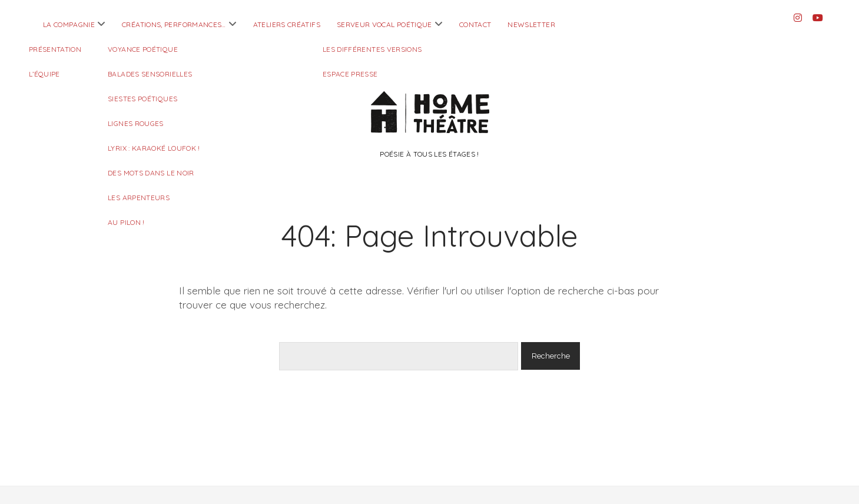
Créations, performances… (174, 24)
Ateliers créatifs (287, 24)
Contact (475, 24)
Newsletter (531, 24)
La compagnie (69, 24)
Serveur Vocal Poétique (384, 24)
